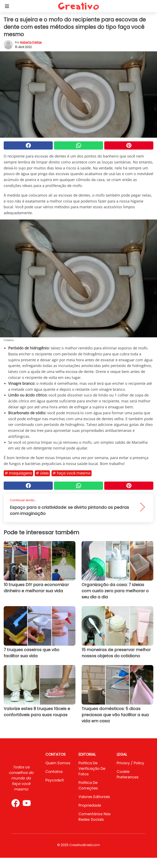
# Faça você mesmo (72, 473)
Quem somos (58, 763)
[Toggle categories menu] (7, 6)
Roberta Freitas (31, 42)
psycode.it (55, 780)
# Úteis (42, 473)
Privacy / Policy (130, 763)
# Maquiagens (18, 473)
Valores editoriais (94, 797)
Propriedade (90, 805)
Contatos (54, 772)
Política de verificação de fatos (92, 768)
